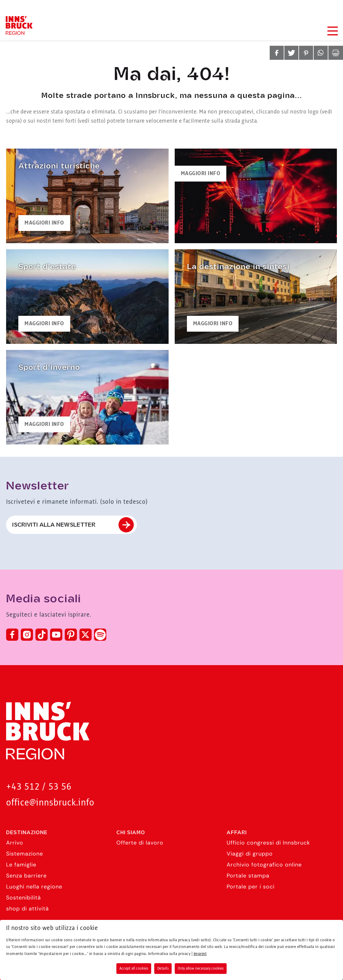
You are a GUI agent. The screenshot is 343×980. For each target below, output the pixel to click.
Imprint (200, 954)
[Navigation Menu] (332, 31)
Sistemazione (25, 854)
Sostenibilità (24, 898)
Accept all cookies (134, 968)
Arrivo (15, 843)
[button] (277, 53)
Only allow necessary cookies (201, 968)
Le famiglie (21, 865)
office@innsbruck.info (50, 803)
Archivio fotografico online (264, 865)
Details (163, 968)
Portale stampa (248, 876)
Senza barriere (26, 876)
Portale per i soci (251, 887)
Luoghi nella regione (34, 887)
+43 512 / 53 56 (39, 787)
